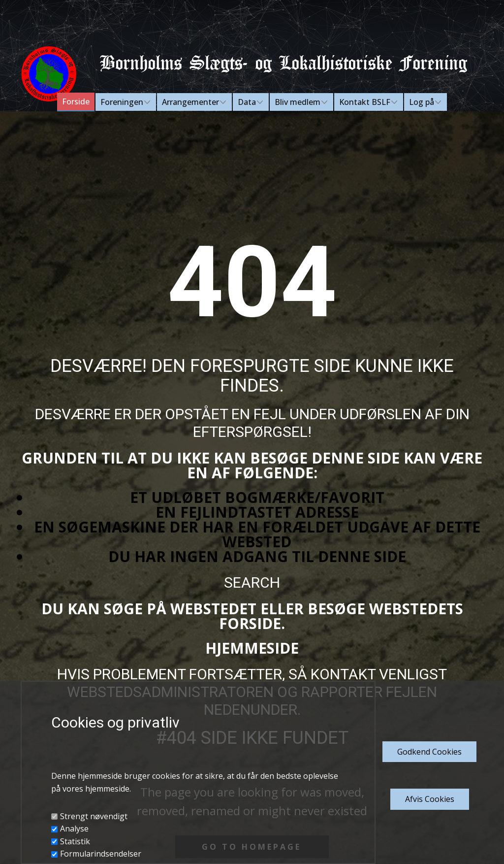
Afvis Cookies (430, 799)
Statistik (75, 841)
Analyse (74, 829)
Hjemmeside (252, 648)
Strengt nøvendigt (94, 816)
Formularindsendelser (101, 854)
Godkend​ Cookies (429, 752)
